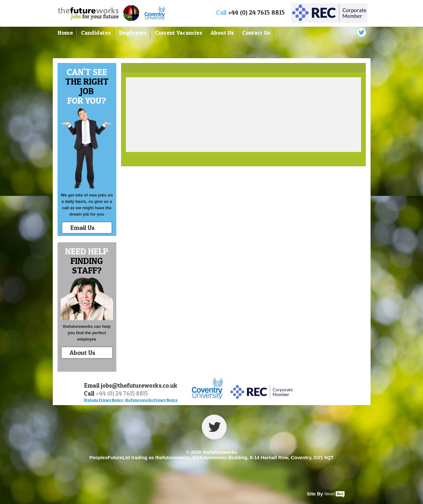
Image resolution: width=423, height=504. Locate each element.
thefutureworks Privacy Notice (151, 400)
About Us (222, 33)
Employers (133, 33)
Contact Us (256, 33)
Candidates (96, 33)
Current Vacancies (179, 33)
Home (65, 33)
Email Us (89, 228)
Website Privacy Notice (103, 400)
